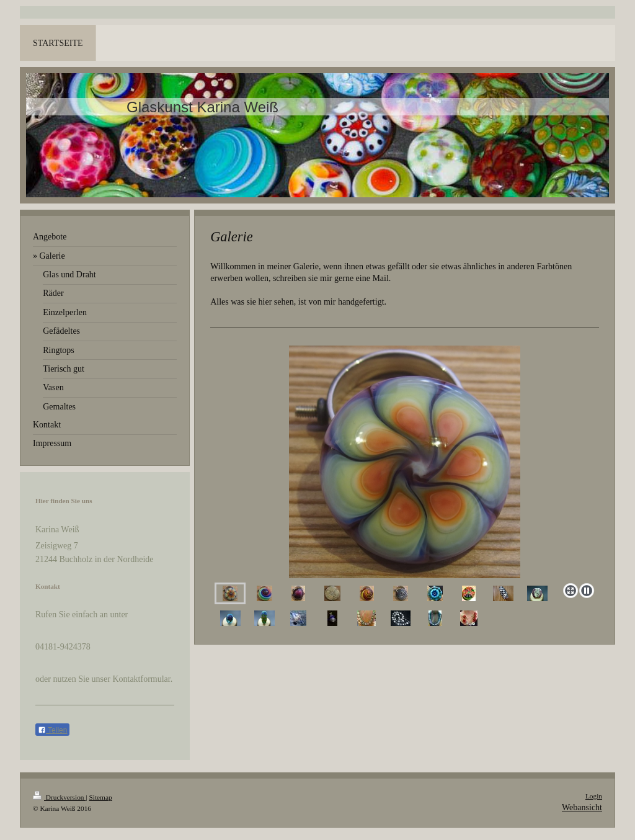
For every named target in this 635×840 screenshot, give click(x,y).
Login (594, 796)
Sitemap (100, 797)
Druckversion (59, 797)
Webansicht (582, 807)
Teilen (52, 730)
